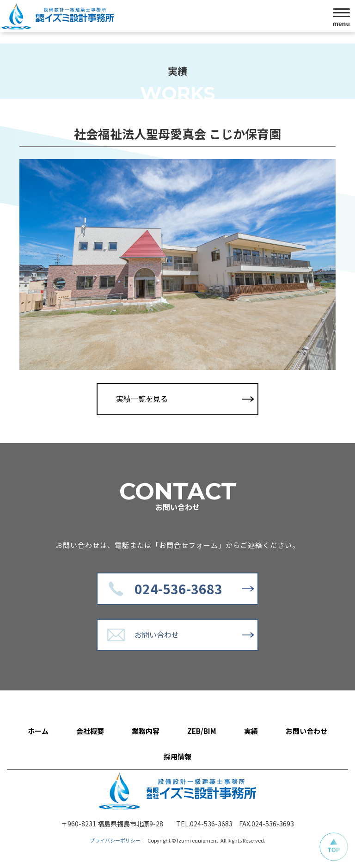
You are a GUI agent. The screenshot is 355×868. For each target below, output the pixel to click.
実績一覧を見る (142, 399)
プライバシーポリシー (115, 840)
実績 (251, 731)
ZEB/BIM (202, 731)
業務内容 (146, 731)
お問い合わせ (157, 634)
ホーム (38, 731)
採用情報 (177, 756)
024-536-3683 (178, 589)
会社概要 (90, 731)
